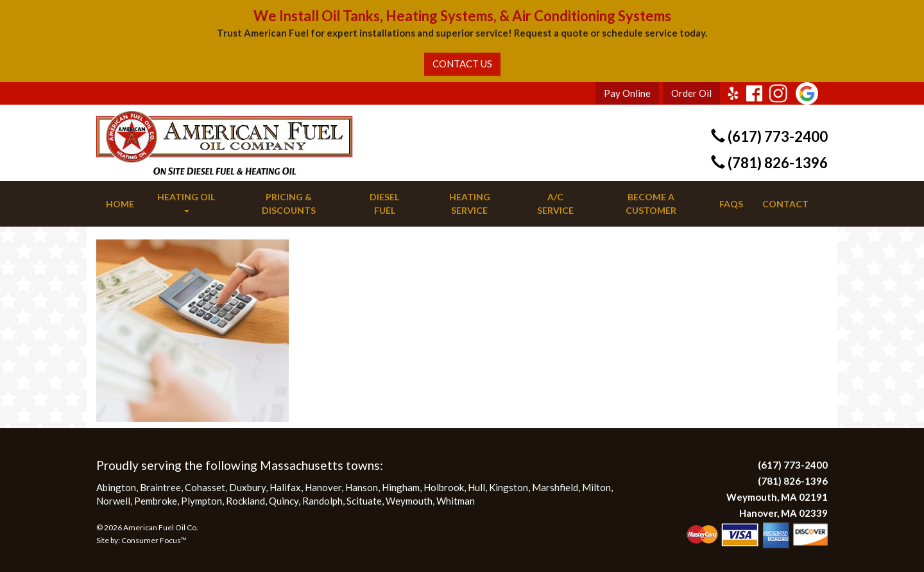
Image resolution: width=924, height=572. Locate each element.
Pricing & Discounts (289, 204)
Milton (596, 487)
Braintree (160, 487)
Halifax (285, 487)
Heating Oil (186, 202)
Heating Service (470, 204)
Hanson (362, 487)
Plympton (201, 501)
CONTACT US (462, 64)
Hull (476, 487)
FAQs (731, 204)
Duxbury (247, 487)
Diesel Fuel (384, 204)
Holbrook (444, 487)
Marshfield (555, 487)
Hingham (401, 487)
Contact (785, 204)
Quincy (284, 501)
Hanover (323, 487)
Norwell (113, 501)
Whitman (456, 501)
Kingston (509, 487)
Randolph (322, 501)
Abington (116, 487)
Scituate (364, 501)
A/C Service (555, 204)
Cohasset (205, 487)
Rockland (245, 501)
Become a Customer (651, 204)
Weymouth (409, 501)
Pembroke (156, 501)
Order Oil (691, 93)
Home (120, 204)
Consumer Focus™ (154, 540)
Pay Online (627, 93)
